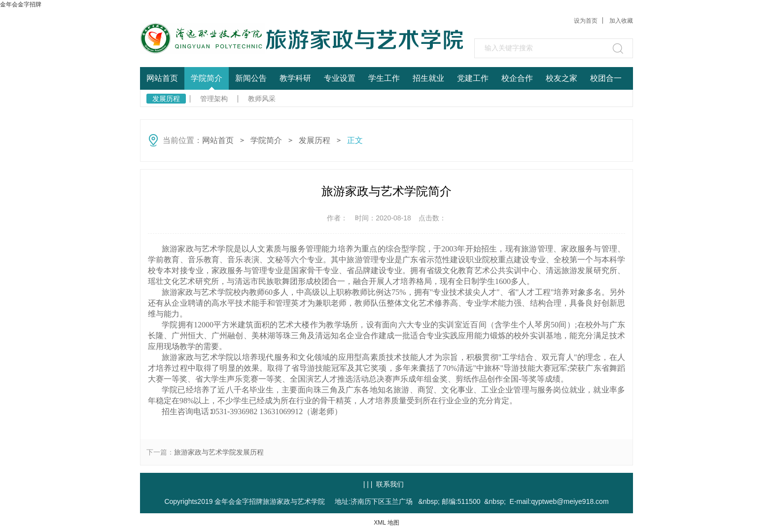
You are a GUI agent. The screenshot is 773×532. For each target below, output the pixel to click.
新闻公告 (251, 78)
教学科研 (295, 78)
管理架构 (214, 99)
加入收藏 (621, 21)
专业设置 (340, 78)
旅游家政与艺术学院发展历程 (219, 452)
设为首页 (586, 21)
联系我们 (390, 484)
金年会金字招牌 (21, 4)
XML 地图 (386, 523)
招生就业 (428, 78)
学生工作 (384, 78)
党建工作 (473, 78)
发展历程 (166, 99)
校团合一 (606, 78)
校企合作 (517, 78)
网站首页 (162, 78)
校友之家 (562, 78)
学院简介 (207, 78)
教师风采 (262, 99)
